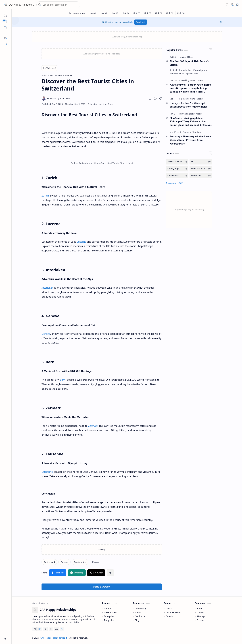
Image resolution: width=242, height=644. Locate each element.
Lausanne (47, 472)
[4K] (201, 162)
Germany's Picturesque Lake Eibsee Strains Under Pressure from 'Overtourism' (190, 140)
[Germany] (188, 132)
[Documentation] (77, 13)
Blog (137, 620)
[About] (5, 38)
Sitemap (200, 616)
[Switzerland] (49, 562)
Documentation (173, 612)
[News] (200, 114)
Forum (138, 612)
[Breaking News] (189, 80)
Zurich (45, 196)
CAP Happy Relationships (23, 5)
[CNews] (200, 80)
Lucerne (82, 242)
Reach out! (141, 22)
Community (141, 608)
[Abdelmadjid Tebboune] (177, 176)
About (199, 608)
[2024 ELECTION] (177, 162)
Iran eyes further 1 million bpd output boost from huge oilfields (189, 105)
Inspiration (140, 616)
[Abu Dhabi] (201, 176)
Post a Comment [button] (102, 587)
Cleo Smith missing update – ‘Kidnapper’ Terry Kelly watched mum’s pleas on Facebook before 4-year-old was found (190, 122)
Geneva (46, 334)
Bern (63, 380)
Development (111, 612)
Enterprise (109, 616)
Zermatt (93, 426)
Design (107, 608)
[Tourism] (64, 562)
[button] (5, 5)
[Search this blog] (58, 5)
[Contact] (5, 44)
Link (131, 22)
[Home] (5, 15)
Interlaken (47, 288)
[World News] (188, 57)
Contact (170, 608)
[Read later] (150, 98)
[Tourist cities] (80, 562)
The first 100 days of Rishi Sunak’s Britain (189, 63)
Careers (200, 620)
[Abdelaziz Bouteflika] (201, 169)
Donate (169, 616)
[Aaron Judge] (177, 169)
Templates (109, 620)
